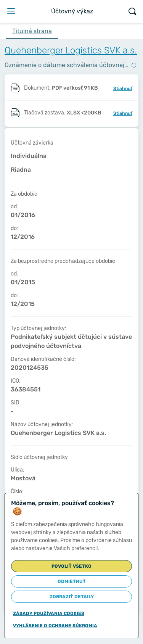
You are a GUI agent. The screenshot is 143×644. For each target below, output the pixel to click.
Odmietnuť (72, 581)
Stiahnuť (123, 89)
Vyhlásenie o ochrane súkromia (55, 626)
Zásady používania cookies (49, 613)
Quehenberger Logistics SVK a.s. (71, 50)
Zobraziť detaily (72, 597)
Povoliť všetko (71, 566)
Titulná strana (32, 31)
